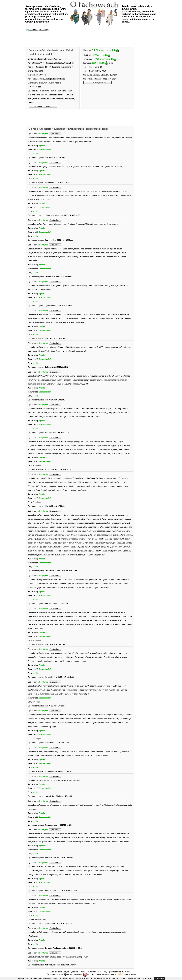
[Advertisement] (78, 39)
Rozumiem (159, 978)
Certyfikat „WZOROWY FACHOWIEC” (100, 974)
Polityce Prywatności (85, 978)
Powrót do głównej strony (39, 30)
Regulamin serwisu (55, 974)
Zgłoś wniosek (55, 134)
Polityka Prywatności (73, 974)
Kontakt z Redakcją (127, 974)
